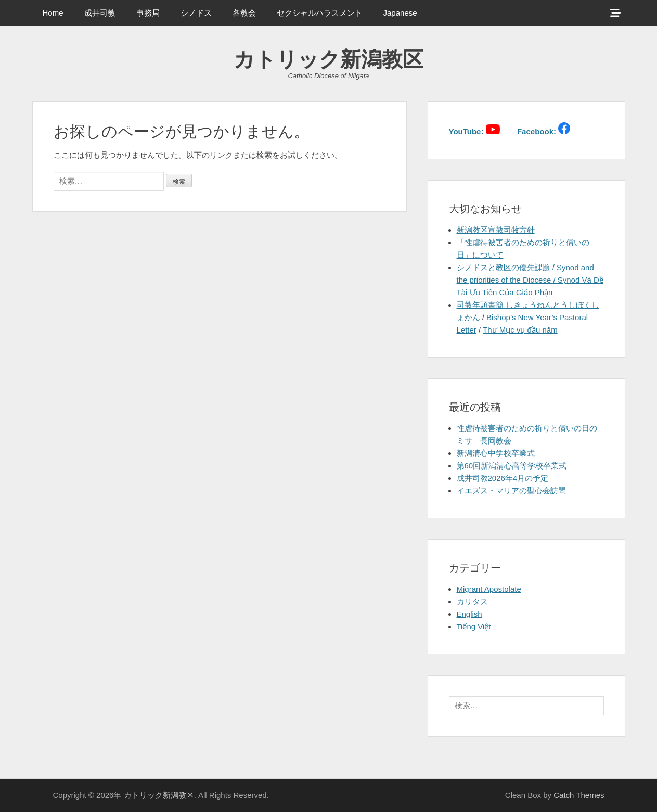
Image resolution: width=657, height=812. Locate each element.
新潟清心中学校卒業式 (496, 453)
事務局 (148, 13)
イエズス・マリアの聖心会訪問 (511, 491)
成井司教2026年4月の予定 (503, 478)
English (469, 614)
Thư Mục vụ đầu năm (520, 330)
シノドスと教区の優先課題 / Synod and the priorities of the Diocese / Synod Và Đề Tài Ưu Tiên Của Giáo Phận (530, 280)
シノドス (196, 13)
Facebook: (537, 131)
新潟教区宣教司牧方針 (496, 230)
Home (53, 13)
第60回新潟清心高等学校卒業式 (512, 466)
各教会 (244, 13)
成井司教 (100, 13)
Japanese (400, 13)
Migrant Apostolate (489, 589)
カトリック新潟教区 (328, 59)
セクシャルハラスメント (320, 13)
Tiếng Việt (474, 626)
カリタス (472, 601)
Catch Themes (579, 795)
